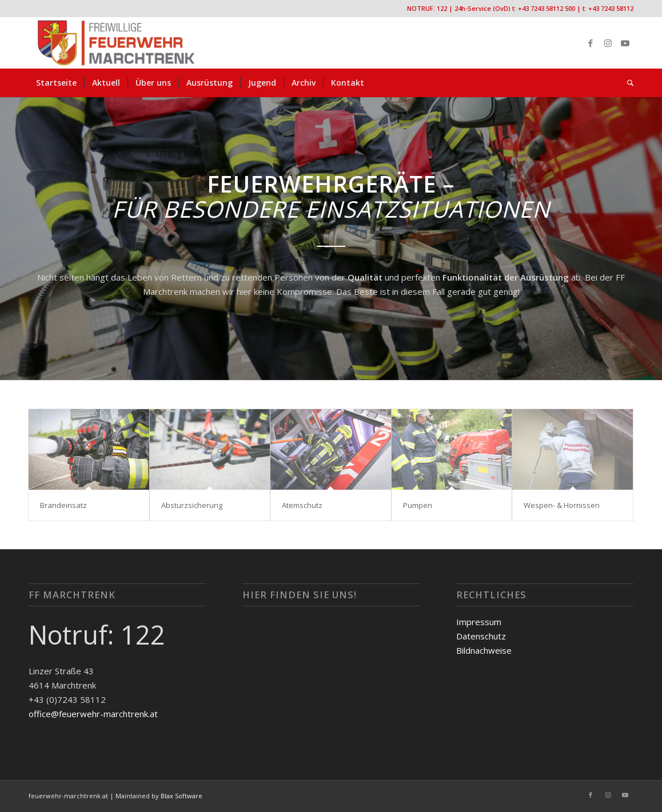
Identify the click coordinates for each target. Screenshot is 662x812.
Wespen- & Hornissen (562, 505)
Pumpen (418, 505)
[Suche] (627, 83)
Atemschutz (302, 505)
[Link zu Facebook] (591, 43)
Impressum (479, 622)
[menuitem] (56, 83)
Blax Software (182, 796)
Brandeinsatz (63, 505)
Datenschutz (481, 636)
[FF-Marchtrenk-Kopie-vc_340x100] (116, 43)
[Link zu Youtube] (625, 43)
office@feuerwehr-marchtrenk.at (93, 714)
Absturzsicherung (192, 505)
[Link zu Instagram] (608, 43)
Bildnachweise (484, 650)
